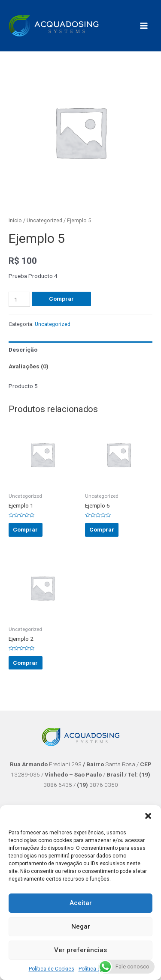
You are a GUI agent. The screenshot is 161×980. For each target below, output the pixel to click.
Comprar (61, 299)
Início (15, 220)
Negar (81, 926)
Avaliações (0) (29, 366)
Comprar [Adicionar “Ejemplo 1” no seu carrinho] (25, 529)
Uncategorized (44, 220)
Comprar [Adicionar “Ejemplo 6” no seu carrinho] (102, 529)
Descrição (23, 350)
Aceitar (81, 903)
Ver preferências (80, 950)
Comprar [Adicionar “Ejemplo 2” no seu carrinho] (25, 663)
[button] (148, 816)
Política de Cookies (52, 969)
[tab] (80, 350)
